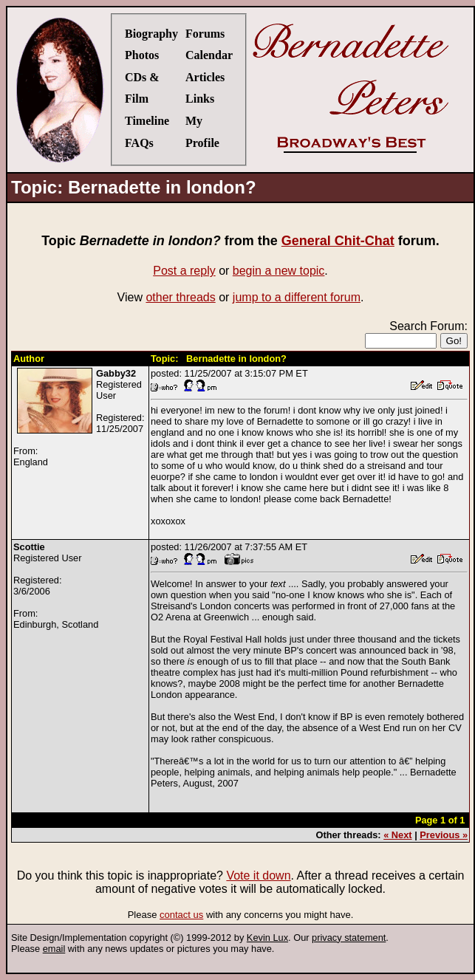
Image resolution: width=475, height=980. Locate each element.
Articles (205, 77)
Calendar (209, 55)
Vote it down (258, 876)
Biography (151, 34)
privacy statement (349, 938)
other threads (180, 297)
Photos (142, 55)
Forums (205, 34)
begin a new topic (279, 271)
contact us (181, 915)
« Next (397, 835)
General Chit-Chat (338, 241)
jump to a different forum (297, 297)
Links (200, 99)
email (54, 949)
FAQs (139, 143)
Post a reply (184, 271)
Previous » (444, 835)
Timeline (147, 121)
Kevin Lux (267, 938)
